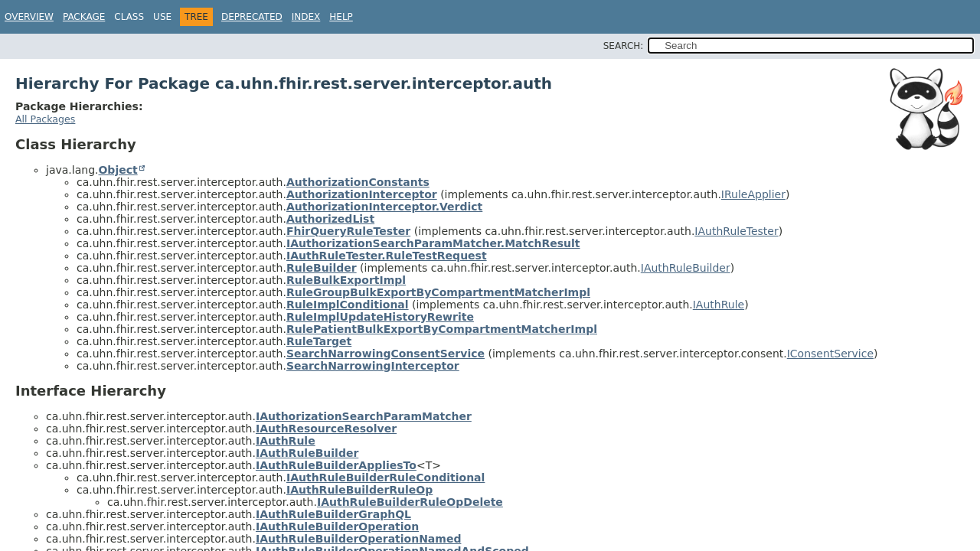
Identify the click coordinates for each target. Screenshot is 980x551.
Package (84, 17)
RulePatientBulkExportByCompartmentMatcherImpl (442, 329)
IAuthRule (719, 305)
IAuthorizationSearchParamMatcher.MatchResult (433, 243)
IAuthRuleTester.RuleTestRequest (387, 256)
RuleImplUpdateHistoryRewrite (380, 317)
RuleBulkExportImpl (346, 280)
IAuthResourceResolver (326, 429)
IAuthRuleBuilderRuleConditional (385, 478)
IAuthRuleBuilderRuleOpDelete (410, 502)
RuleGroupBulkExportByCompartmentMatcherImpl (438, 292)
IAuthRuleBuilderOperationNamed (358, 539)
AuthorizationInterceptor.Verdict (384, 207)
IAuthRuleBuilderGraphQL (333, 514)
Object (118, 170)
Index (306, 17)
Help (341, 17)
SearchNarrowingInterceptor (373, 366)
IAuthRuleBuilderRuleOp (359, 490)
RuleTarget (319, 341)
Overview (29, 17)
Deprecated (252, 17)
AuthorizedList (330, 219)
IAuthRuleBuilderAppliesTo (336, 465)
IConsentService (830, 354)
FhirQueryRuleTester (348, 231)
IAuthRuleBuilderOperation (337, 527)
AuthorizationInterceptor (362, 194)
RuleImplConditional (348, 305)
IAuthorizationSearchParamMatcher (364, 416)
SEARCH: (624, 46)
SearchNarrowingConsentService (385, 354)
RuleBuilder (322, 268)
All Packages (45, 119)
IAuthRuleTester (736, 231)
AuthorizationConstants (358, 182)
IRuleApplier (753, 194)
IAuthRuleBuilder (686, 268)
